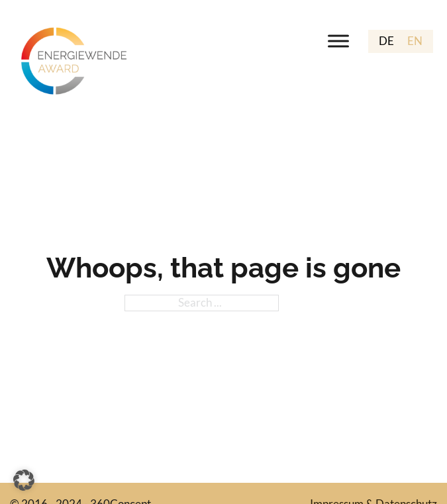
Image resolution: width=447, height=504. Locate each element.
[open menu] (338, 41)
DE (386, 41)
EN (415, 41)
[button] (24, 480)
